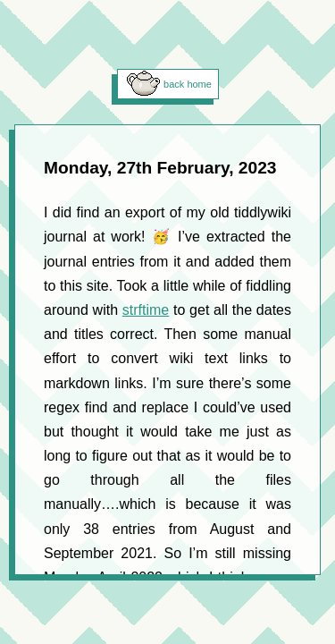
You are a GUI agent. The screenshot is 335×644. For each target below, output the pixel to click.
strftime (146, 310)
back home (188, 84)
